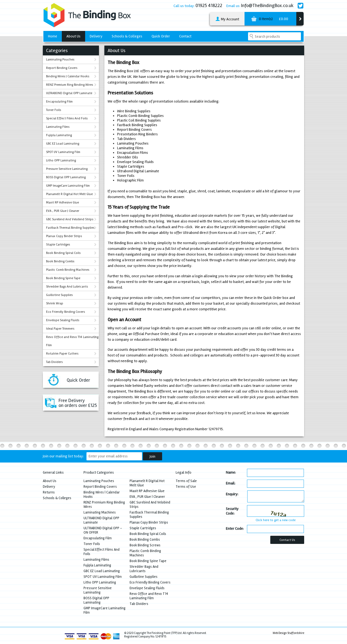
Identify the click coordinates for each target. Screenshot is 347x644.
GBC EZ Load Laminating (63, 144)
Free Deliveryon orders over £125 (78, 403)
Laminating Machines (100, 512)
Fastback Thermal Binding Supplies (70, 228)
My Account (227, 19)
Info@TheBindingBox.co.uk (267, 5)
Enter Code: (235, 529)
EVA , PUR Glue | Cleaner (63, 211)
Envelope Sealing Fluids (63, 320)
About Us (73, 36)
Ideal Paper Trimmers (60, 329)
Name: (231, 472)
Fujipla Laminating (59, 135)
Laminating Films (58, 127)
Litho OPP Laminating (61, 160)
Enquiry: (232, 494)
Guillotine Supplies (59, 295)
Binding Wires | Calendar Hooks (68, 76)
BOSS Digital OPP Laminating (66, 177)
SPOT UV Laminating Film (63, 152)
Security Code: (232, 511)
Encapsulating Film (59, 102)
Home (53, 36)
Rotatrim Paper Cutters (62, 354)
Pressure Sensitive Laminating (67, 169)
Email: (231, 483)
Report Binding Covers (62, 68)
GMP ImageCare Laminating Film (68, 186)
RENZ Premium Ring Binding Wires (70, 85)
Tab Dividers (54, 362)
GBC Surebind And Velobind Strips (70, 219)
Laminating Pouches (60, 60)
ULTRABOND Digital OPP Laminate (69, 93)
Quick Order (161, 36)
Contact (185, 36)
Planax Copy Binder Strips (64, 236)
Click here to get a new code (276, 520)
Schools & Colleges (127, 36)
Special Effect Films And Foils (67, 118)
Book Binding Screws (145, 545)
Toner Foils (54, 110)
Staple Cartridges (58, 245)
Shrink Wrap (55, 303)
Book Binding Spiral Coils (63, 253)
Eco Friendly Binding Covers (65, 312)
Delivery (96, 36)
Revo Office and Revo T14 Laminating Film (72, 341)
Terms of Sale (186, 481)
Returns (49, 492)
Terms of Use (186, 487)
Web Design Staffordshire (288, 633)
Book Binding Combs (60, 261)
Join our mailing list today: (63, 456)
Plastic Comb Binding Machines (68, 270)
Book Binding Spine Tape (63, 278)
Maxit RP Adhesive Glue (62, 203)
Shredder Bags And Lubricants (67, 287)
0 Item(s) (269, 20)
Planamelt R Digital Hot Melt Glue (69, 194)
